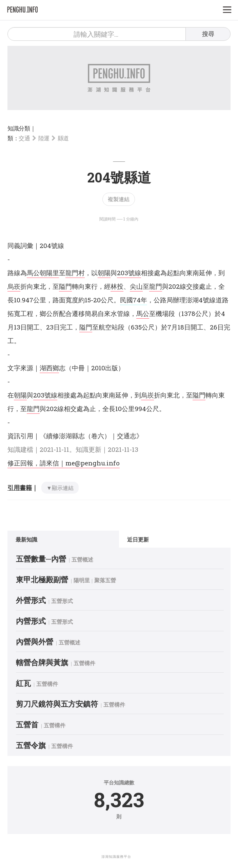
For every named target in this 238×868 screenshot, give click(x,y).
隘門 (65, 286)
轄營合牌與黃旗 (42, 662)
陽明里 (82, 580)
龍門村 (75, 273)
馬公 (33, 273)
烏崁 (14, 286)
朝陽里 (49, 273)
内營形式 (31, 621)
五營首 (27, 724)
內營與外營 (35, 642)
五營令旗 (31, 745)
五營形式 (62, 601)
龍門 (156, 286)
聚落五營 (105, 580)
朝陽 (104, 273)
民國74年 (134, 300)
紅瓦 (23, 683)
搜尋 (208, 34)
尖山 (136, 286)
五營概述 (82, 559)
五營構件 (84, 663)
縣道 (63, 138)
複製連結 (119, 199)
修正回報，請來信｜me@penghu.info (64, 463)
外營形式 (31, 600)
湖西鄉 (49, 368)
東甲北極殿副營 (42, 579)
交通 (24, 138)
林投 (117, 286)
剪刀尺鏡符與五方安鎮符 (57, 704)
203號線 (129, 273)
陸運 (44, 138)
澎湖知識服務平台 (116, 857)
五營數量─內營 (41, 559)
